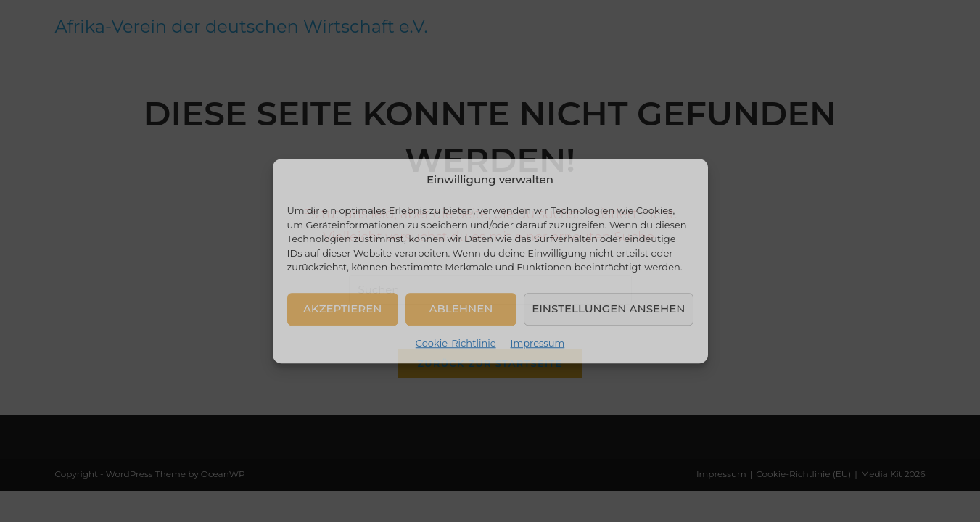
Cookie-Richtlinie (456, 343)
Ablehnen (461, 308)
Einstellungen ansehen (608, 308)
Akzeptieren (343, 308)
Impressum (538, 343)
